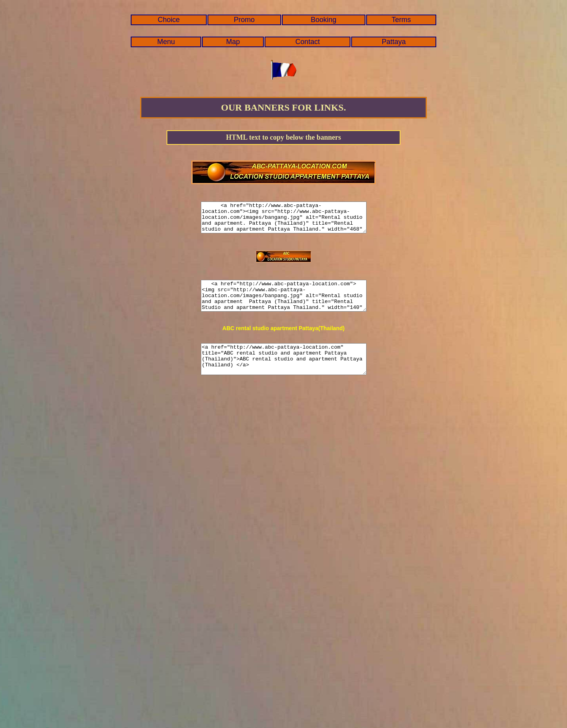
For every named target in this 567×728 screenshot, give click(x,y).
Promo (244, 20)
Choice (169, 20)
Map (233, 42)
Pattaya (394, 42)
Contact (308, 42)
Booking (323, 20)
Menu (166, 42)
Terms (401, 20)
